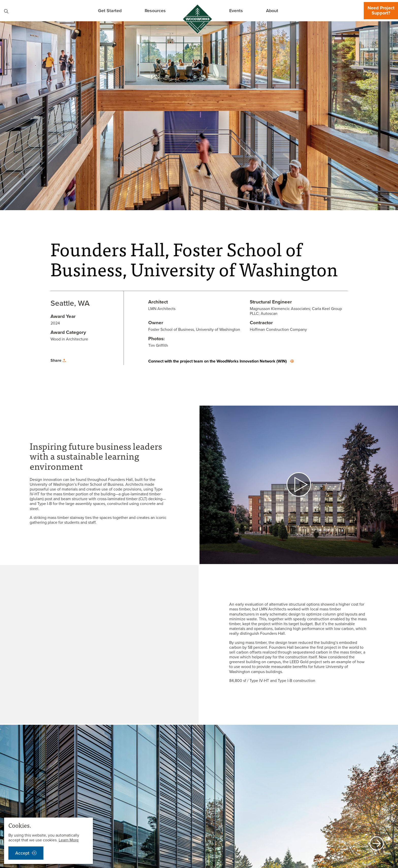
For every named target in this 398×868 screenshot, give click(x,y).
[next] (377, 844)
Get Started (110, 11)
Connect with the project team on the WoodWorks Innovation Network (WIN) (218, 361)
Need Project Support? (381, 10)
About (272, 11)
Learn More (69, 840)
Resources (155, 11)
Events (236, 11)
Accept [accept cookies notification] (22, 853)
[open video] (299, 485)
